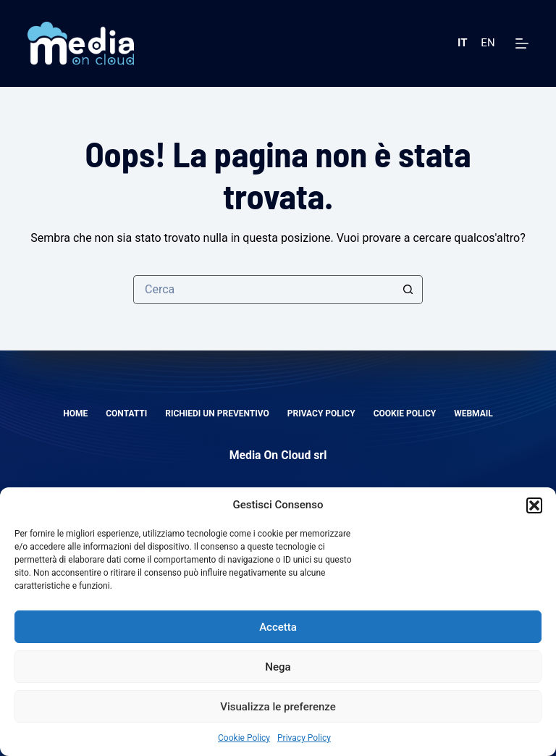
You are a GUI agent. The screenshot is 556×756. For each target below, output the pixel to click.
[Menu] (522, 43)
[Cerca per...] (264, 290)
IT (462, 43)
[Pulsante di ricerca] (408, 290)
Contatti (126, 413)
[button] (534, 505)
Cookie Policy (244, 738)
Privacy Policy (304, 738)
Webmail (473, 413)
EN (488, 43)
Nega (278, 667)
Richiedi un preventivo (217, 413)
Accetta (278, 627)
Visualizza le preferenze (278, 707)
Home (75, 413)
